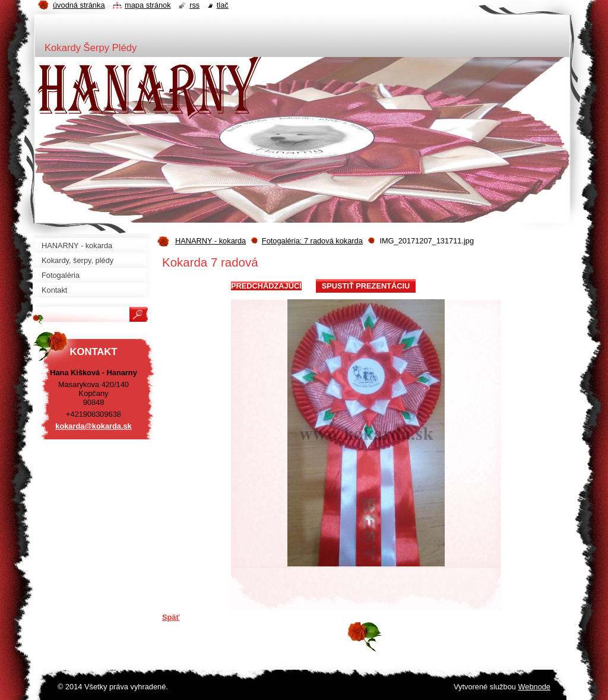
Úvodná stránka (79, 5)
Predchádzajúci (266, 286)
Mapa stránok (148, 5)
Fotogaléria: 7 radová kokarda (312, 241)
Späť (171, 617)
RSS (194, 5)
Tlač (223, 5)
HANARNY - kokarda (210, 241)
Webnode (534, 687)
